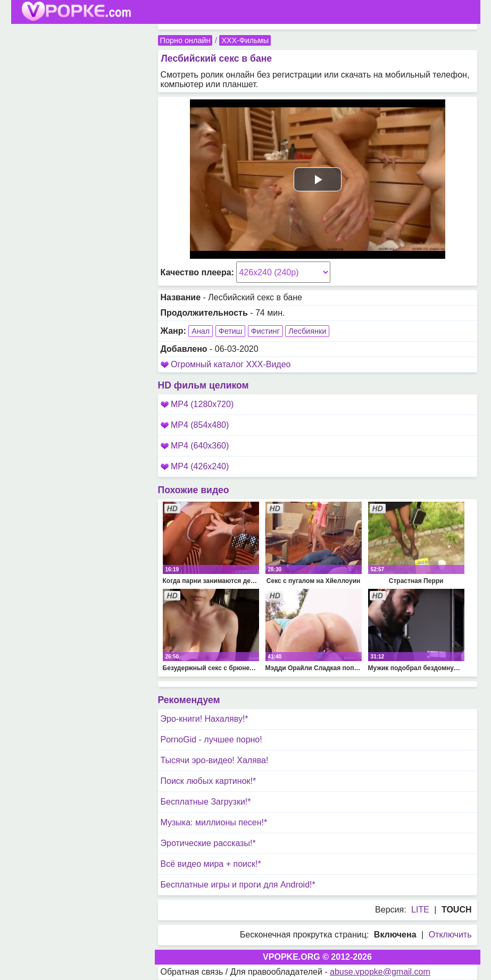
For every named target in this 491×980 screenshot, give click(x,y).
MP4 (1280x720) (197, 404)
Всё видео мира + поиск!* (211, 864)
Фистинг (265, 331)
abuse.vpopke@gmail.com (380, 972)
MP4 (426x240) (195, 466)
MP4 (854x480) (195, 425)
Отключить (450, 935)
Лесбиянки (307, 331)
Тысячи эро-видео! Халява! (215, 760)
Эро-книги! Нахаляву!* (205, 719)
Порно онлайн (185, 40)
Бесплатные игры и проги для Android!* (238, 885)
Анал (201, 331)
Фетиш (231, 331)
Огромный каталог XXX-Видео (231, 364)
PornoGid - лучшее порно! (211, 740)
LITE (420, 910)
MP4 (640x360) (195, 446)
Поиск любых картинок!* (209, 781)
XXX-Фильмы (245, 40)
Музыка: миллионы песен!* (214, 822)
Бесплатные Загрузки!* (206, 802)
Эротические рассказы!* (208, 843)
